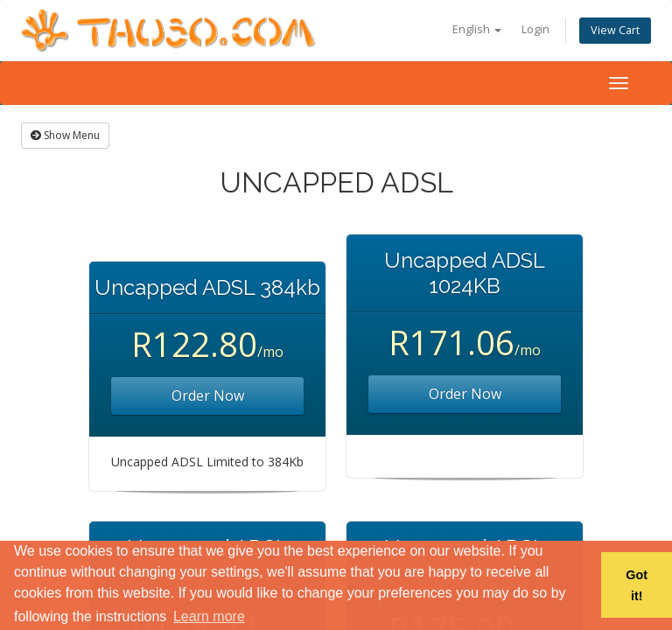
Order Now (208, 395)
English (477, 29)
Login (535, 29)
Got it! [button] (637, 585)
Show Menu (65, 135)
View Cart (615, 30)
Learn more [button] (209, 616)
